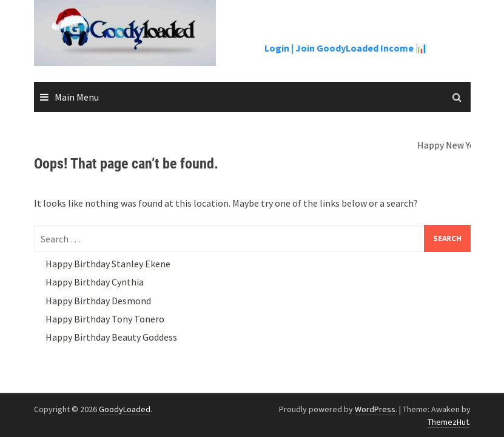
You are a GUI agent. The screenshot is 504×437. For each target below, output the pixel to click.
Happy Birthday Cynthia (95, 282)
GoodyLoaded (125, 409)
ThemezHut (448, 422)
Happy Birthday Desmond (98, 301)
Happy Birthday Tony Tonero (105, 319)
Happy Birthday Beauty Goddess (111, 337)
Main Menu (77, 97)
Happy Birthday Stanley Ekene (108, 264)
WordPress (375, 409)
